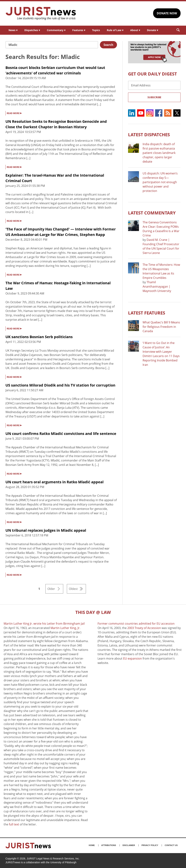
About (135, 30)
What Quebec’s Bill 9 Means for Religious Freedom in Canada (161, 327)
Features (79, 30)
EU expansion (133, 658)
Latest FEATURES (147, 313)
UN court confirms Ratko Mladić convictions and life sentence (61, 434)
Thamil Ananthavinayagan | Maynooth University (157, 286)
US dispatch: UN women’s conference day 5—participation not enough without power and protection (160, 182)
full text (14, 824)
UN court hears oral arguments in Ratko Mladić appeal (54, 482)
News (13, 30)
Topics (96, 30)
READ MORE (14, 113)
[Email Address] (154, 85)
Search (108, 45)
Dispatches (32, 30)
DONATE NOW (167, 13)
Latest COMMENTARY (152, 213)
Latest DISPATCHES (149, 135)
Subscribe (154, 97)
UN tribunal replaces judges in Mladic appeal (46, 530)
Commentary (56, 30)
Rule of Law (115, 30)
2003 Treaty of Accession (144, 628)
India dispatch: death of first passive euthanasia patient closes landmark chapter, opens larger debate (159, 153)
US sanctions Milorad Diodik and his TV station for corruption (60, 385)
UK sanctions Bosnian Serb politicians (39, 337)
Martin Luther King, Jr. (65, 628)
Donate (152, 30)
